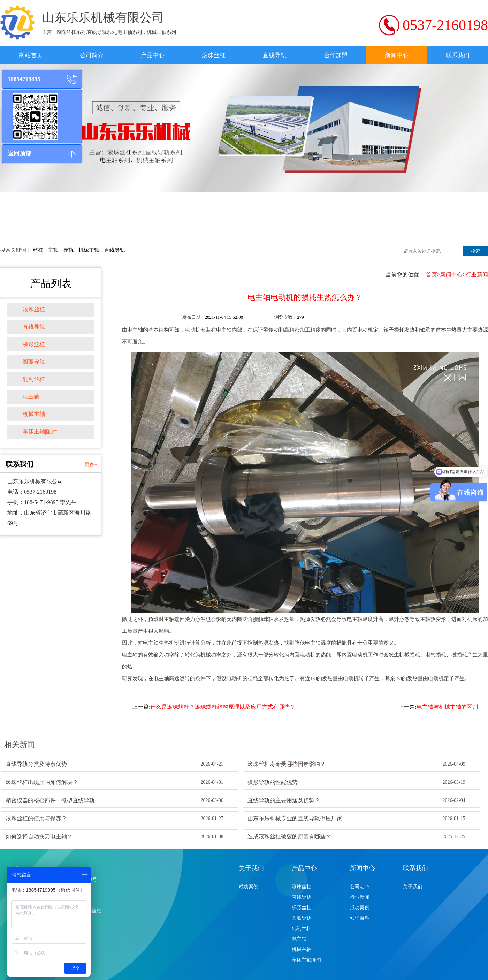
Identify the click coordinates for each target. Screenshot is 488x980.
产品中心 (153, 55)
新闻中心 (397, 55)
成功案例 (249, 887)
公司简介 (92, 55)
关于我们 (251, 868)
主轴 (53, 250)
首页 (432, 275)
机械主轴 (89, 250)
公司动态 (360, 887)
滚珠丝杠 (214, 55)
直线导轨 (275, 55)
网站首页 (31, 55)
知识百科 (360, 918)
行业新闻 (477, 275)
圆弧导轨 (34, 362)
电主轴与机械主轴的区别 (447, 707)
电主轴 (31, 397)
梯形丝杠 (34, 344)
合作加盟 (336, 55)
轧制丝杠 (34, 379)
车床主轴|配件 (40, 431)
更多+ (91, 465)
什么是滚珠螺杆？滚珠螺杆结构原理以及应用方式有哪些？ (223, 707)
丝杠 (38, 250)
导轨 (68, 250)
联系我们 (458, 55)
